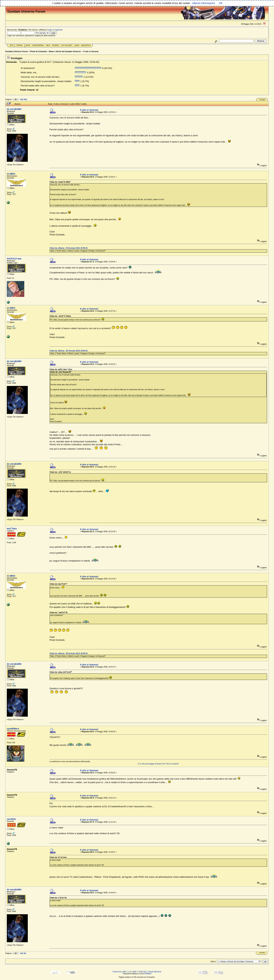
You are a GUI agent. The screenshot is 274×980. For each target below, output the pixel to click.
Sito (12, 45)
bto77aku (12, 529)
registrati (58, 30)
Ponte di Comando (38, 51)
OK (221, 3)
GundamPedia (38, 45)
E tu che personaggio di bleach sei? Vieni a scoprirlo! (158, 764)
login (50, 30)
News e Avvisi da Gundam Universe (65, 51)
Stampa (262, 100)
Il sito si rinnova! (91, 51)
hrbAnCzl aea (14, 259)
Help (48, 45)
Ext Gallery (67, 45)
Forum (19, 45)
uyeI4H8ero (13, 729)
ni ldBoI (11, 174)
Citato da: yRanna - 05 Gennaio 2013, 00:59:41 (68, 248)
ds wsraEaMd (14, 109)
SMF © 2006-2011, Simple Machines (147, 972)
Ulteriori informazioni (203, 3)
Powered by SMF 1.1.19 (122, 972)
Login (77, 45)
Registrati (86, 45)
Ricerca (56, 45)
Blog (28, 45)
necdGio (11, 819)
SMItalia (148, 974)
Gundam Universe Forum (17, 51)
